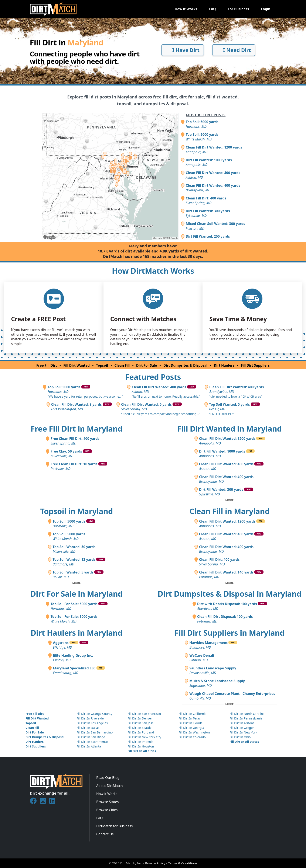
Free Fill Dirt (47, 365)
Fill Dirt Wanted (76, 365)
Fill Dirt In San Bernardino (95, 732)
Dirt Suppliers (36, 746)
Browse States (107, 802)
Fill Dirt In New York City (144, 737)
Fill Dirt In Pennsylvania (246, 718)
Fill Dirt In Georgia (191, 728)
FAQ (212, 9)
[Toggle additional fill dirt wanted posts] (229, 500)
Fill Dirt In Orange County (94, 714)
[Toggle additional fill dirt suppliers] (229, 704)
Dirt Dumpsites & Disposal (185, 365)
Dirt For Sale (147, 365)
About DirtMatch (110, 786)
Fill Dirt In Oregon (242, 728)
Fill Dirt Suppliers (255, 365)
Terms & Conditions (183, 863)
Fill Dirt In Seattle (140, 728)
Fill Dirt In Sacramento (92, 742)
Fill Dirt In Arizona (242, 723)
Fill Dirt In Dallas (88, 728)
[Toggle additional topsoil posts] (76, 583)
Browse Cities (107, 810)
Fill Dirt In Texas (190, 718)
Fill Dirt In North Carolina (247, 714)
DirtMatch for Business (114, 826)
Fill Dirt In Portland (141, 732)
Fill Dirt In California (192, 714)
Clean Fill (122, 365)
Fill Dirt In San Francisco (144, 714)
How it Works (186, 9)
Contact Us (105, 834)
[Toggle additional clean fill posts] (229, 583)
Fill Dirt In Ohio (240, 737)
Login (266, 9)
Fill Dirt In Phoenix (140, 742)
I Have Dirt (183, 50)
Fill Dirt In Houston (141, 746)
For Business (238, 9)
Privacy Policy (155, 863)
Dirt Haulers (224, 365)
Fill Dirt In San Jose (141, 723)
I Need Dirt (234, 50)
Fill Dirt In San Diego (91, 737)
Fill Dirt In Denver (140, 718)
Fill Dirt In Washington (194, 732)
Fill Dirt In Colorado (192, 737)
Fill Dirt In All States (244, 742)
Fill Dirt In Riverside (90, 718)
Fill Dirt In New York (243, 732)
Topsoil (102, 365)
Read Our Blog (108, 778)
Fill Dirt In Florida (191, 723)
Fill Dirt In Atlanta (89, 746)
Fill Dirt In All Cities (142, 751)
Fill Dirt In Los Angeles (92, 723)
